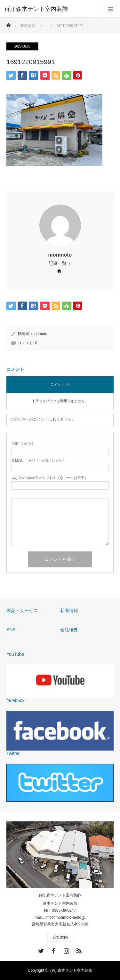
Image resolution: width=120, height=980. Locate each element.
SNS (11, 630)
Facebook (53, 950)
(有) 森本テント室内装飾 (60, 895)
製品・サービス (22, 610)
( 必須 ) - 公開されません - (40, 461)
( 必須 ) (22, 443)
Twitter (40, 950)
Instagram (66, 950)
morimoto (60, 255)
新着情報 (69, 610)
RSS (78, 950)
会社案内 (60, 937)
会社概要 (69, 630)
